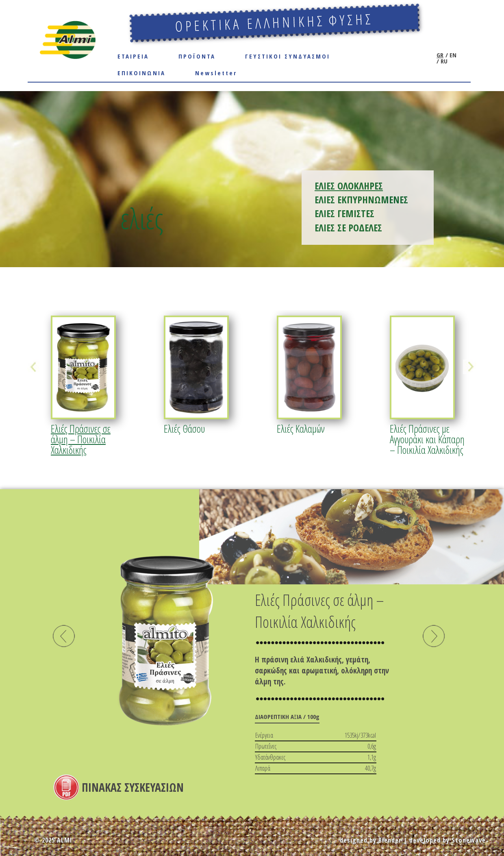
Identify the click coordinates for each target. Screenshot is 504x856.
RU (443, 61)
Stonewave (469, 840)
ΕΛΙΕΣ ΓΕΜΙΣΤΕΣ (344, 213)
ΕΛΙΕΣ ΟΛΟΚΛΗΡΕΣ (349, 186)
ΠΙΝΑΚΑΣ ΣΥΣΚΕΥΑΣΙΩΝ (133, 787)
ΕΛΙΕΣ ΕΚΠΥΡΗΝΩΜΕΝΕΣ (361, 199)
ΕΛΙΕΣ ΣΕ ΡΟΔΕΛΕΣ (348, 228)
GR (440, 55)
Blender (390, 840)
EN (452, 55)
